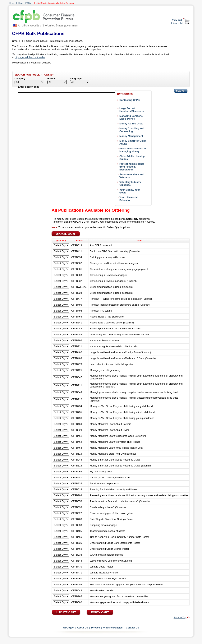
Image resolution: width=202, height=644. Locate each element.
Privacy (96, 628)
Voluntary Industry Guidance (130, 183)
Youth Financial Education (129, 199)
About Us (82, 628)
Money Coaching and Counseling (132, 130)
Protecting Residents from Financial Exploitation (132, 167)
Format (51, 79)
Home (12, 3)
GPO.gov (68, 628)
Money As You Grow (131, 124)
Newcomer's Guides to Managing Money (133, 150)
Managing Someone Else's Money (131, 117)
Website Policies (113, 628)
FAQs (28, 3)
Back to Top (180, 617)
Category (20, 79)
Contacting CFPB (130, 100)
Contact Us (132, 628)
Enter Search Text (28, 87)
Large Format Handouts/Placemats (131, 110)
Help (20, 3)
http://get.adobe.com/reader (30, 57)
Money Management (131, 136)
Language (76, 79)
